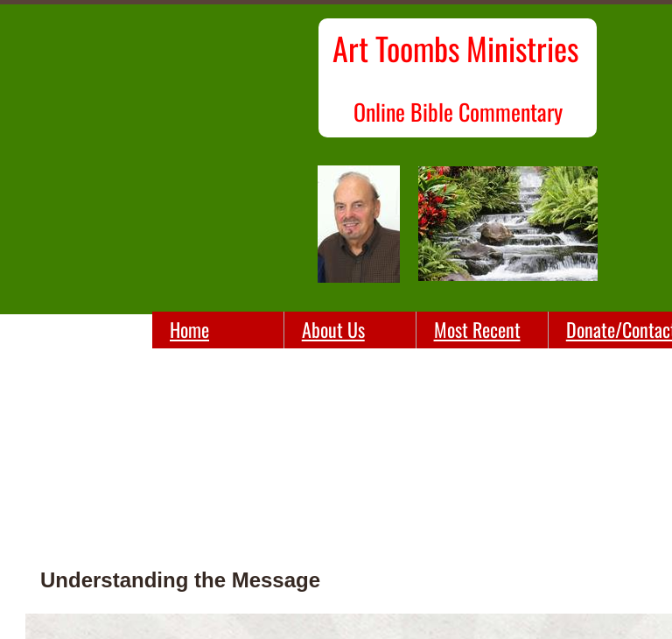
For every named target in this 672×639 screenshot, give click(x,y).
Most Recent (477, 329)
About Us (333, 329)
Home (189, 329)
